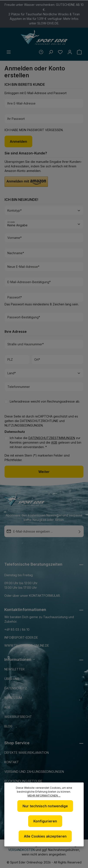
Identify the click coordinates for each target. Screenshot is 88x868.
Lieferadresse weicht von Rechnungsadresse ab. (45, 401)
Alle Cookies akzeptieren (45, 836)
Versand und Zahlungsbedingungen (34, 772)
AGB (54, 442)
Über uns (12, 679)
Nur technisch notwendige (45, 806)
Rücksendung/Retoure (23, 781)
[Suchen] (51, 52)
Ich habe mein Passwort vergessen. (34, 130)
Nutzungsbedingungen (24, 425)
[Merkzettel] (60, 52)
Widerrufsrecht (18, 717)
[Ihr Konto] (70, 52)
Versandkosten (21, 850)
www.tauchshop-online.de (27, 645)
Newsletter (14, 669)
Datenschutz (16, 688)
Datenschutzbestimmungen (52, 438)
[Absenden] (80, 531)
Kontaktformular (44, 596)
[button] (26, 182)
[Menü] (9, 52)
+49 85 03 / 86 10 (17, 629)
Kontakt (12, 762)
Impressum (13, 698)
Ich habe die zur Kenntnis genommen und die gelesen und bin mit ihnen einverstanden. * (46, 442)
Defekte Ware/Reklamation (27, 753)
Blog (8, 726)
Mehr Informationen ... (44, 796)
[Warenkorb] (79, 52)
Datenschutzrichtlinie (39, 421)
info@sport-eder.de (21, 637)
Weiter (44, 472)
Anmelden (18, 141)
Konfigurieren (45, 821)
